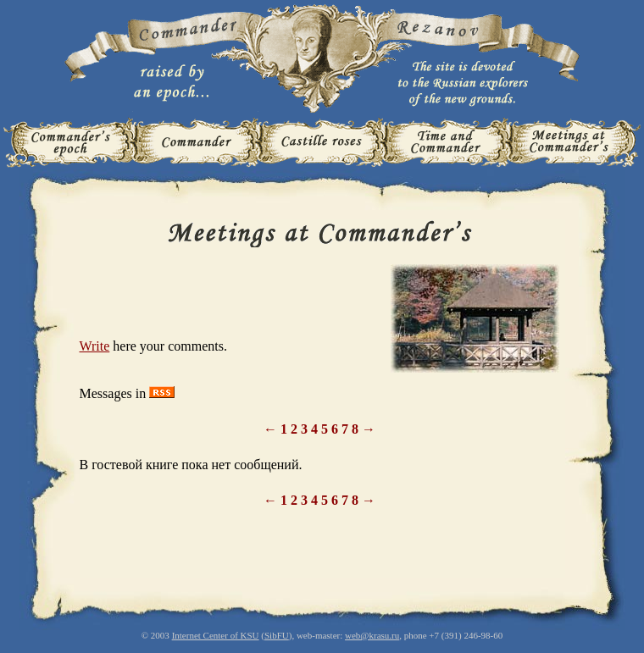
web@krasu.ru (372, 635)
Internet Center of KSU (216, 635)
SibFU (277, 635)
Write (95, 346)
